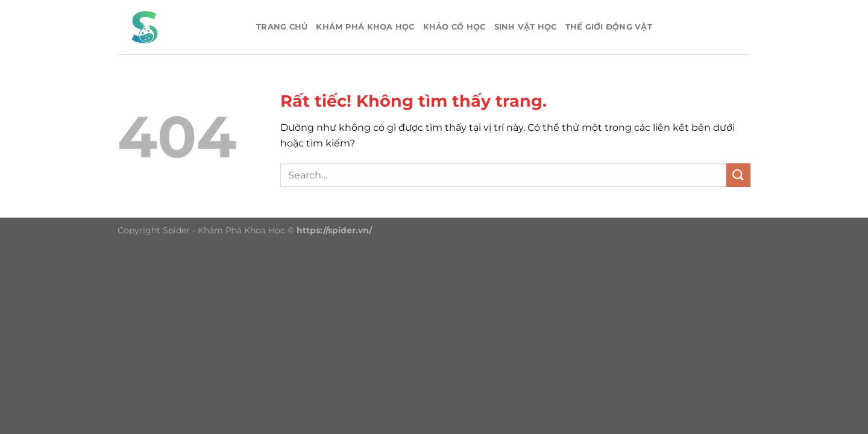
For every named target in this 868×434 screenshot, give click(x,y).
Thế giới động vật (609, 27)
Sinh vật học (526, 27)
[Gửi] (738, 175)
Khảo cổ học (454, 27)
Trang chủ (282, 27)
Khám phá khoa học (365, 27)
